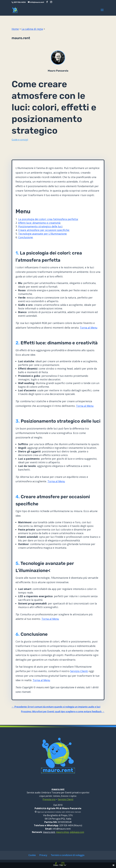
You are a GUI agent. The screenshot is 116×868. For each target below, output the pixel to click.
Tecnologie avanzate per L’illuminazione (42, 234)
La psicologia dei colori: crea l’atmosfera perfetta (48, 219)
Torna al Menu (89, 328)
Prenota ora (49, 799)
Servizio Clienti (79, 671)
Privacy (43, 855)
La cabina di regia (32, 29)
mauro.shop (62, 832)
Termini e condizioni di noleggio (68, 855)
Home (15, 29)
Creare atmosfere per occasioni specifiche (44, 230)
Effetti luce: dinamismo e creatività (39, 223)
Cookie (32, 855)
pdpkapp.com (77, 832)
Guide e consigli (20, 140)
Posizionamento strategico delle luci (40, 226)
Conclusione (25, 237)
